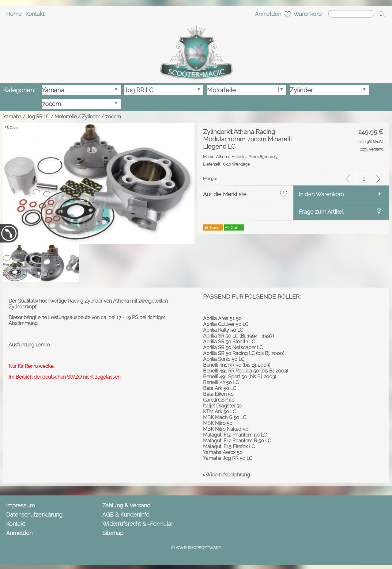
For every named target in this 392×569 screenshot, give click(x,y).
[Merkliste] (287, 14)
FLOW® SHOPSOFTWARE (196, 548)
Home (14, 14)
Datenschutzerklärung (34, 515)
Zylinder (91, 117)
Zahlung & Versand (126, 505)
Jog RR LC (38, 117)
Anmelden (268, 14)
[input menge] (364, 179)
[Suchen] (351, 14)
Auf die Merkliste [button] (225, 194)
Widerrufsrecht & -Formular (138, 524)
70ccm (113, 117)
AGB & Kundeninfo (126, 515)
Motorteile (66, 117)
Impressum (20, 505)
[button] (382, 14)
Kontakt (35, 14)
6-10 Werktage (226, 164)
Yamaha (12, 117)
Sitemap (113, 533)
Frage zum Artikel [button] (321, 212)
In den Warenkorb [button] (321, 194)
